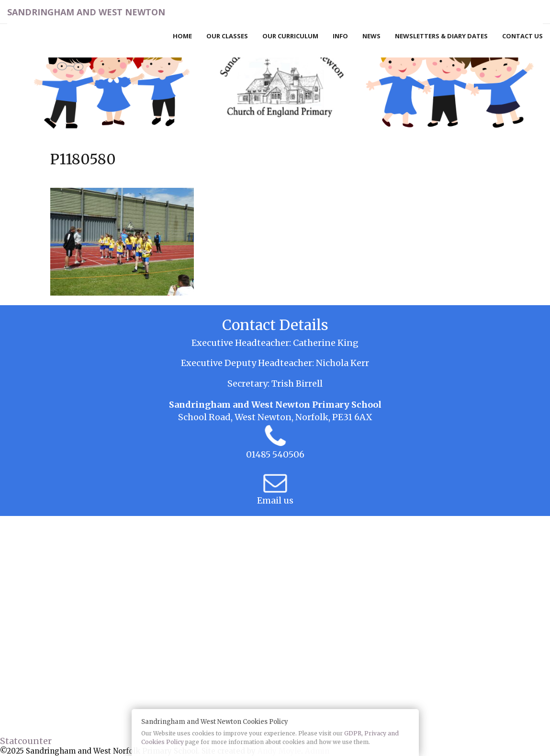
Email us (275, 500)
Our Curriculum (290, 36)
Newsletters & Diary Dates (441, 36)
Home (182, 36)
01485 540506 (275, 454)
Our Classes (227, 36)
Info (340, 36)
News (371, 36)
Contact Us (522, 36)
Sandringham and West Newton (86, 12)
